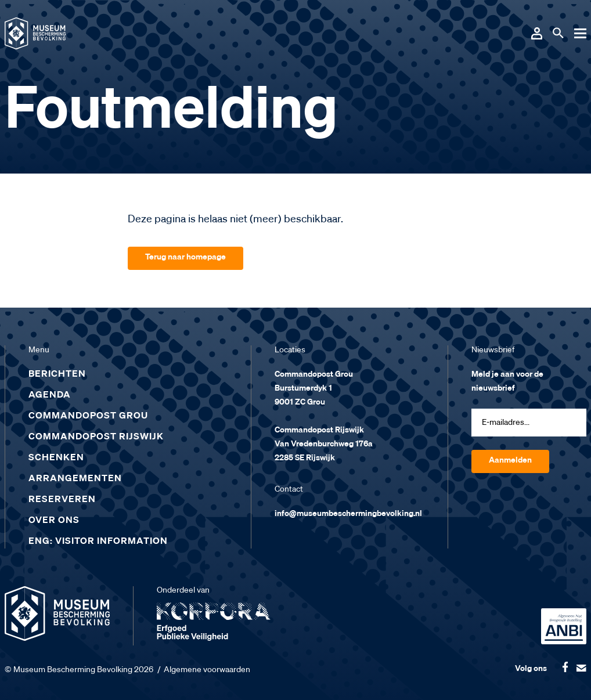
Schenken (56, 458)
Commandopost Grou (88, 416)
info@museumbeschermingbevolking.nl (348, 514)
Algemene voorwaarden (207, 670)
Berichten (57, 374)
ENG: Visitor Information (98, 542)
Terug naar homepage (185, 257)
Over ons (54, 521)
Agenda (50, 395)
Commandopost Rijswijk (96, 437)
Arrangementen (75, 479)
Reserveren (62, 500)
